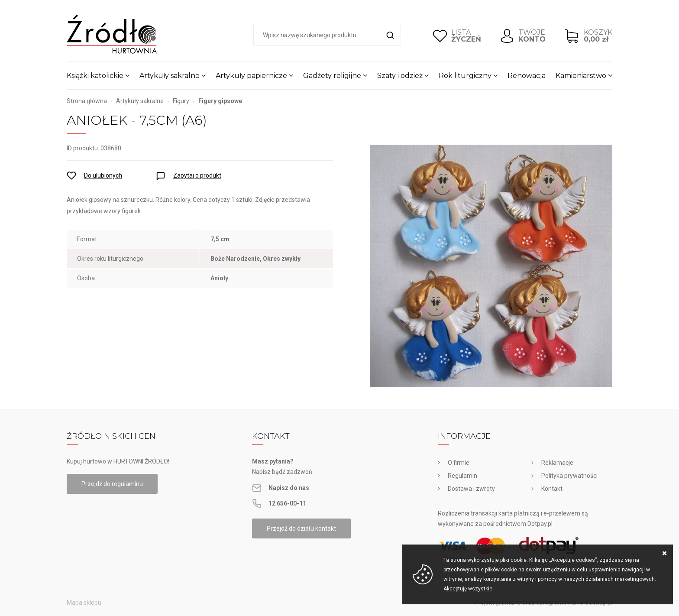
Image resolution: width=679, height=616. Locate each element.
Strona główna (87, 101)
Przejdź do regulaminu (112, 484)
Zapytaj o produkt (197, 175)
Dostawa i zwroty (471, 489)
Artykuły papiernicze (251, 76)
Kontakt (552, 489)
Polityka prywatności (569, 476)
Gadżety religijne (332, 76)
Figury (181, 101)
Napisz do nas (289, 488)
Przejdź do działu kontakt (301, 528)
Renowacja (527, 76)
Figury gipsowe (220, 101)
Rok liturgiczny (465, 76)
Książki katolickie (95, 76)
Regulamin (462, 476)
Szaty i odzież (400, 76)
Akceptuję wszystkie (468, 589)
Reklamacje (557, 463)
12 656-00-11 (287, 503)
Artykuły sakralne (170, 76)
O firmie (459, 463)
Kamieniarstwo (581, 76)
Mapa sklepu (84, 603)
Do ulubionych (103, 175)
